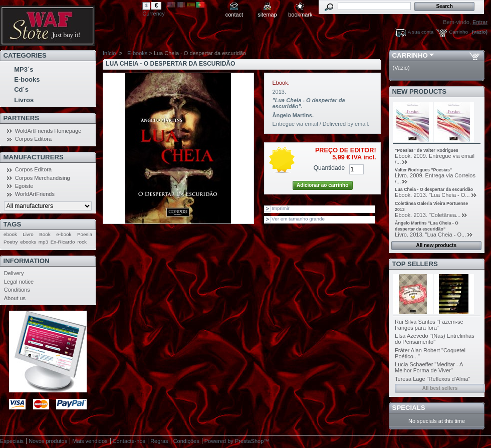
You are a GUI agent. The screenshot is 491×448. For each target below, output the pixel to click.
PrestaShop (249, 441)
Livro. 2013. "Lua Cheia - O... (430, 235)
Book (45, 234)
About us (15, 298)
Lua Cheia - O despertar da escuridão (434, 189)
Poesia (85, 234)
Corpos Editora (33, 139)
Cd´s (21, 89)
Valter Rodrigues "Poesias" (423, 170)
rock (82, 242)
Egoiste (24, 186)
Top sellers (415, 264)
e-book (64, 234)
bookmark (300, 15)
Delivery (14, 273)
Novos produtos (48, 441)
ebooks (28, 242)
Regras (159, 441)
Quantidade (329, 168)
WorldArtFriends (35, 194)
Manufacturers (34, 157)
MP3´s (24, 69)
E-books (27, 79)
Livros (24, 100)
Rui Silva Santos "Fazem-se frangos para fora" (429, 325)
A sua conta (421, 32)
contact (234, 15)
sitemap (267, 15)
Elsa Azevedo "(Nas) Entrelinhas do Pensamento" (435, 339)
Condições (186, 441)
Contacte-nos (129, 441)
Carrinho (458, 32)
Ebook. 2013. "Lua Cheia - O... (432, 195)
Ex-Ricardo (63, 242)
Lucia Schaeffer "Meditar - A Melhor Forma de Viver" (429, 367)
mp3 (43, 242)
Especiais (12, 441)
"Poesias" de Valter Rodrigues (427, 150)
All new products (436, 245)
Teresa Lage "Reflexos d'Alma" (433, 379)
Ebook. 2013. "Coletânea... (428, 215)
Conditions (17, 290)
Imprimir (281, 208)
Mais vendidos (90, 441)
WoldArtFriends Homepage (48, 131)
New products (419, 91)
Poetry (11, 242)
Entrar (480, 22)
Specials (409, 408)
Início (109, 53)
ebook (10, 234)
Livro (28, 234)
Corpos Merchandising (43, 178)
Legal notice (19, 282)
